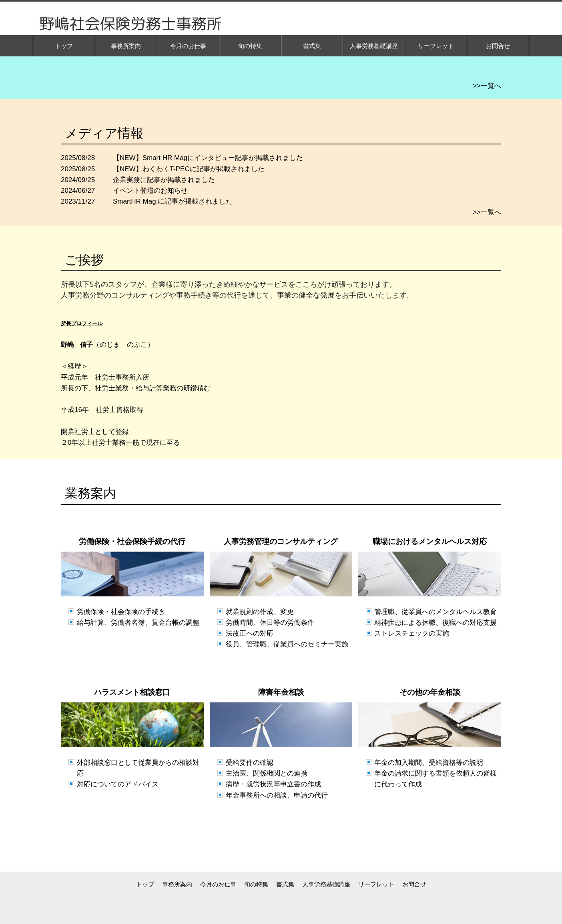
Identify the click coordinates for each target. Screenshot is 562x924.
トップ (145, 884)
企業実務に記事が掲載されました (164, 180)
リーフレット (376, 884)
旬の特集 (256, 884)
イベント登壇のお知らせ (150, 191)
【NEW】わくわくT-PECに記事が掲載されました (189, 169)
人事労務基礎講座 (326, 884)
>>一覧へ (487, 86)
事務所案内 (177, 884)
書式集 (285, 884)
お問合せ (414, 884)
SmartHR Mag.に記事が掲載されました (173, 201)
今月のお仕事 (218, 884)
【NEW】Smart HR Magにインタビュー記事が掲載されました (208, 158)
